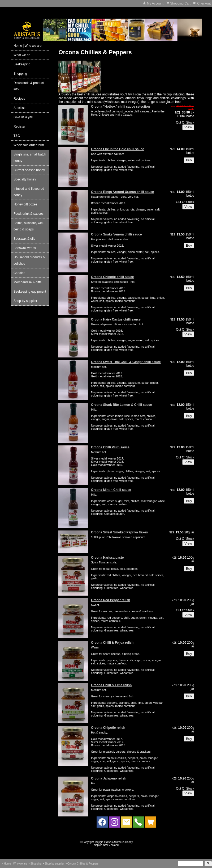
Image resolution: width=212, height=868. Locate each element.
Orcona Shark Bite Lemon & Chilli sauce (121, 405)
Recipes (19, 99)
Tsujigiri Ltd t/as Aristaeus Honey (114, 842)
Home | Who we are (28, 46)
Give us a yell (23, 117)
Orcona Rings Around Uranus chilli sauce (122, 192)
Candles (19, 273)
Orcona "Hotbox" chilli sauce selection (120, 107)
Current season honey (29, 170)
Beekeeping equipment (30, 292)
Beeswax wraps (25, 248)
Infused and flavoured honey (29, 192)
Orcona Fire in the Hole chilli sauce (118, 149)
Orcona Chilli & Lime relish (111, 685)
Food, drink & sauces (29, 214)
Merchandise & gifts (27, 282)
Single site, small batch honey (30, 158)
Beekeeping (22, 64)
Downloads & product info (29, 86)
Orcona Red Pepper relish (111, 600)
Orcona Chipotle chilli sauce (112, 277)
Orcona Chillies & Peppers (83, 864)
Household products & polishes (29, 260)
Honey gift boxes (25, 204)
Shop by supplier (25, 301)
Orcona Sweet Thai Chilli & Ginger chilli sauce (126, 362)
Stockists (20, 108)
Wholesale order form (29, 145)
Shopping (20, 74)
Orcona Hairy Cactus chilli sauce (116, 319)
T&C (17, 136)
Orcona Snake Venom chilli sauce (116, 234)
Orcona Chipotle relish (108, 728)
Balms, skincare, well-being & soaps (29, 226)
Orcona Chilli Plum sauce (110, 447)
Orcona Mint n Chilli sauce (111, 490)
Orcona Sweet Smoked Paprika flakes (119, 532)
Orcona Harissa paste (107, 558)
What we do (22, 55)
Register (20, 127)
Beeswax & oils (24, 239)
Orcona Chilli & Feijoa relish (112, 643)
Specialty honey (25, 179)
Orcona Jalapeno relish (109, 778)
